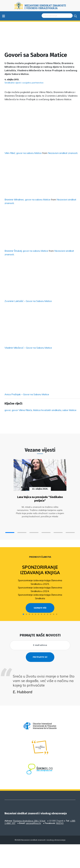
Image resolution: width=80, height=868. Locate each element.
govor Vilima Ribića (22, 410)
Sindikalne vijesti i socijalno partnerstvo (24, 83)
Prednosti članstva (40, 557)
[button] (10, 533)
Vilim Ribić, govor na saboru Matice (23, 153)
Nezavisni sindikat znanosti (63, 153)
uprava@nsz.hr (34, 823)
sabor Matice (69, 410)
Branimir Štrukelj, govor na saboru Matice (26, 251)
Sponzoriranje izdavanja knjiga (40, 570)
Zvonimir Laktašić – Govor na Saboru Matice (28, 301)
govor (8, 410)
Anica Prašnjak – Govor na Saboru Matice (27, 394)
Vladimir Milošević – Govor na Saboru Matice (28, 348)
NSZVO (60, 823)
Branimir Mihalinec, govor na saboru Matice (27, 199)
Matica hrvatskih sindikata (47, 410)
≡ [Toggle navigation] (4, 16)
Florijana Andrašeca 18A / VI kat (29, 821)
